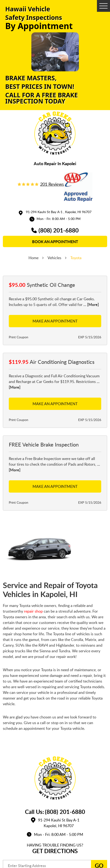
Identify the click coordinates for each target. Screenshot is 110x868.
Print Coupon (19, 337)
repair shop (33, 611)
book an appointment (55, 242)
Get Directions (55, 851)
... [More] (91, 304)
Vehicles (54, 258)
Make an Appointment (55, 321)
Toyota (76, 258)
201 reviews (52, 184)
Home (33, 258)
